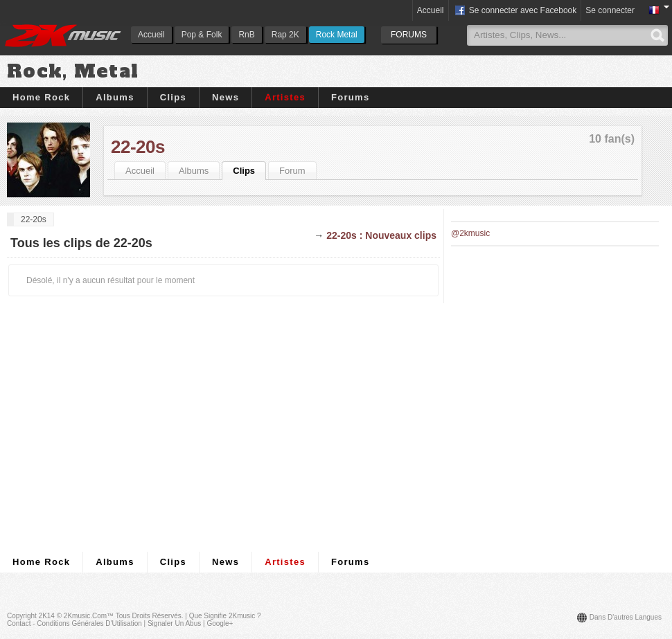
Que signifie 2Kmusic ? (225, 616)
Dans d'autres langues (626, 617)
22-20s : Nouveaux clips (381, 235)
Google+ (220, 623)
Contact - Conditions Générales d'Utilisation (74, 623)
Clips (173, 97)
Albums (115, 97)
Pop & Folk (202, 35)
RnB (246, 35)
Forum (292, 171)
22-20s (138, 147)
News (226, 97)
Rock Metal (337, 35)
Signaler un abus (174, 623)
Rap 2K (285, 35)
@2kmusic (470, 233)
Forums (350, 97)
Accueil (151, 35)
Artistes (285, 97)
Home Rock (41, 97)
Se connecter (610, 10)
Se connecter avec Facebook (515, 11)
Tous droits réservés (149, 616)
